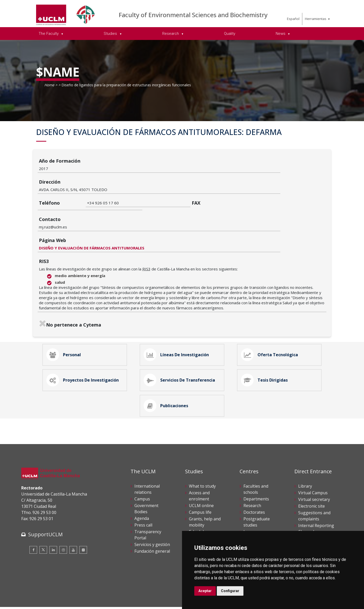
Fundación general (152, 527)
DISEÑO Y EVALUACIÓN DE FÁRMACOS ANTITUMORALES (140, 214)
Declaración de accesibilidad (45, 601)
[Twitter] (43, 526)
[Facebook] (33, 526)
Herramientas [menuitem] (316, 19)
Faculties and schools (256, 465)
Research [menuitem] (171, 34)
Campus (142, 475)
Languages (254, 507)
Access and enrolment (199, 471)
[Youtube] (73, 526)
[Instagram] (63, 526)
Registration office (316, 527)
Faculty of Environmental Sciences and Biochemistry (193, 15)
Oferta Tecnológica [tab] (271, 322)
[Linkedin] (53, 526)
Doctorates (254, 488)
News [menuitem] (281, 34)
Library (305, 462)
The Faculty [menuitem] (49, 34)
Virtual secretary (314, 475)
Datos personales (75, 596)
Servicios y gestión (152, 520)
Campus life (200, 488)
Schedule (197, 507)
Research (252, 481)
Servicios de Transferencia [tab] (181, 351)
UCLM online (201, 481)
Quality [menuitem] (230, 34)
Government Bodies (146, 484)
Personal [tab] (65, 322)
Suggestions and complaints (314, 491)
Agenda (142, 494)
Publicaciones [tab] (167, 380)
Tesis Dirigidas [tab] (266, 351)
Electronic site (312, 482)
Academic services (206, 514)
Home (49, 85)
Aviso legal (30, 596)
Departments (256, 475)
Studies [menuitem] (111, 34)
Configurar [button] (230, 591)
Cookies (50, 596)
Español (293, 19)
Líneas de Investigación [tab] (178, 322)
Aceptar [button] (205, 591)
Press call (143, 501)
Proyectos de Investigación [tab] (84, 351)
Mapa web (80, 601)
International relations (147, 465)
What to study (202, 462)
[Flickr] (83, 526)
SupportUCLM (45, 510)
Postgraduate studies (257, 498)
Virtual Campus (313, 468)
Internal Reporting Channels (316, 504)
